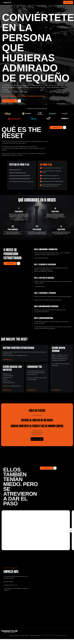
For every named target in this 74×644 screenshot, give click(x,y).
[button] (71, 530)
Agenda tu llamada (37, 439)
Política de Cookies (24, 635)
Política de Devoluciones (35, 635)
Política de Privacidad (14, 635)
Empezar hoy (68, 2)
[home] (6, 2)
